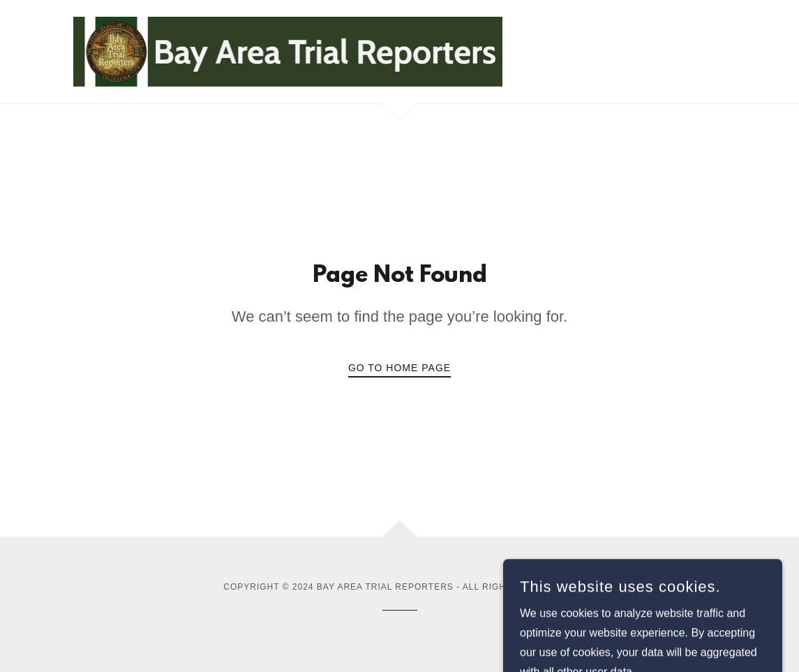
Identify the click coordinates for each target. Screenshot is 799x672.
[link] (288, 51)
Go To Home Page (399, 368)
